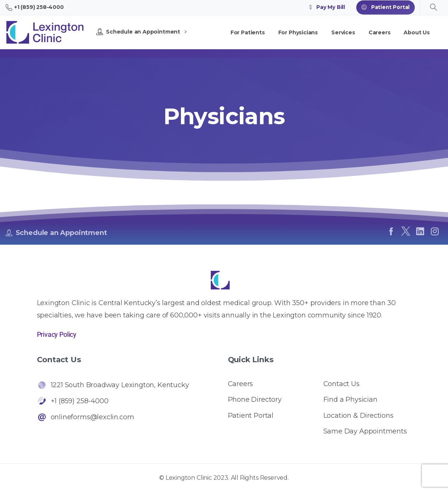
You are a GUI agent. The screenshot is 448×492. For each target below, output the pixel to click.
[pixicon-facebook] (391, 232)
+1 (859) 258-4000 (35, 7)
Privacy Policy (57, 334)
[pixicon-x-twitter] (406, 232)
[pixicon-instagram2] (435, 232)
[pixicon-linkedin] (420, 232)
